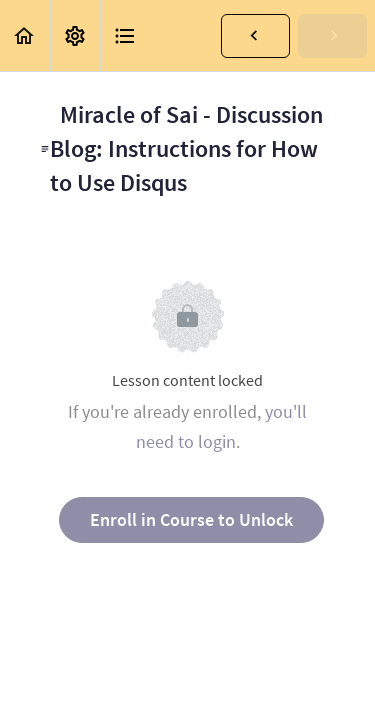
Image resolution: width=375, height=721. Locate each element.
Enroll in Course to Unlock (191, 519)
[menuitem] (75, 35)
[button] (25, 35)
